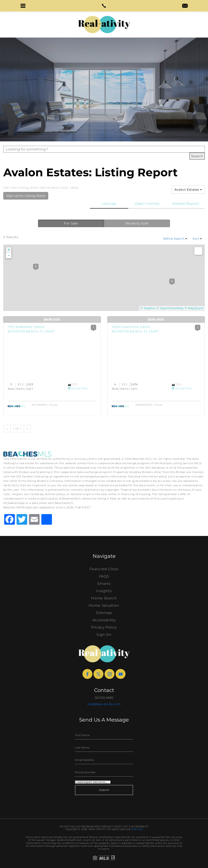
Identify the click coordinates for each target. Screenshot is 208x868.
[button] (23, 6)
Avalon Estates (188, 190)
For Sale (71, 223)
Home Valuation (104, 605)
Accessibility (104, 620)
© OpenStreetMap (170, 308)
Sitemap (104, 613)
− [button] (9, 256)
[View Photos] (70, 384)
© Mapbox (148, 308)
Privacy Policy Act (115, 827)
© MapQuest (194, 308)
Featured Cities (104, 569)
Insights (104, 591)
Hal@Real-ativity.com (104, 704)
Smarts (104, 584)
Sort (197, 239)
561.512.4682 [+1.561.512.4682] (104, 698)
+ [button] (9, 250)
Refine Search (175, 239)
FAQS (104, 576)
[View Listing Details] (52, 355)
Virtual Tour (78, 388)
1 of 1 (17, 429)
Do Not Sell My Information (80, 827)
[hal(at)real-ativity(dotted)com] (185, 6)
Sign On (104, 635)
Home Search (104, 598)
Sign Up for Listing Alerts (26, 196)
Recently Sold (137, 223)
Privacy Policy (104, 627)
